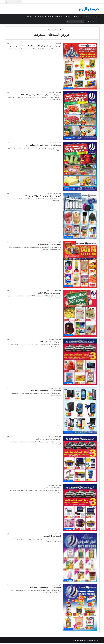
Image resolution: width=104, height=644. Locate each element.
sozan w (58, 44)
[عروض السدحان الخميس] (80, 508)
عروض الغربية (50, 17)
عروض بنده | (86, 640)
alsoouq (58, 92)
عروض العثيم (88, 17)
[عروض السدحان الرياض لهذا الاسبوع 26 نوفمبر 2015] (80, 216)
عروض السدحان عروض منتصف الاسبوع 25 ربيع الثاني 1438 (41, 95)
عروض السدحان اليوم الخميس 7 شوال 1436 (46, 390)
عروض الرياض (79, 17)
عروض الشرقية (60, 17)
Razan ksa (57, 193)
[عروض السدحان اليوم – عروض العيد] (80, 459)
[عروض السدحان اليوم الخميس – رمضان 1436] (80, 608)
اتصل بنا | (81, 640)
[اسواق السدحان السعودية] (80, 558)
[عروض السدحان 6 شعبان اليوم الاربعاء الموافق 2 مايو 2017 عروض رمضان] (80, 66)
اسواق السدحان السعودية (52, 536)
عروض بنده (96, 17)
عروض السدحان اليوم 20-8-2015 (49, 293)
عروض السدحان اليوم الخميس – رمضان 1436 (45, 587)
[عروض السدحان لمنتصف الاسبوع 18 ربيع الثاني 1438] (80, 166)
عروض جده (69, 17)
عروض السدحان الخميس (52, 488)
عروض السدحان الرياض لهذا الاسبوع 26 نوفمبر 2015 (43, 196)
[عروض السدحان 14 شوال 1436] (80, 362)
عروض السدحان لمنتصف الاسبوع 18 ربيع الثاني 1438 (43, 145)
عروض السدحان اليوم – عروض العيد (49, 439)
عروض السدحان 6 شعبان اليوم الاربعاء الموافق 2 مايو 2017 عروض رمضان (36, 46)
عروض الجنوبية (39, 17)
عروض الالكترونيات (28, 17)
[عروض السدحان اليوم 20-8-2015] (80, 313)
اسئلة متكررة (76, 640)
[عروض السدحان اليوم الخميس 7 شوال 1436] (80, 411)
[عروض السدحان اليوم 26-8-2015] (80, 265)
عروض (91, 640)
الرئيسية (58, 30)
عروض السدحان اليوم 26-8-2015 (49, 244)
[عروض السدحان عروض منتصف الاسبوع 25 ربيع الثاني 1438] (80, 116)
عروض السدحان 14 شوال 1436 (50, 342)
